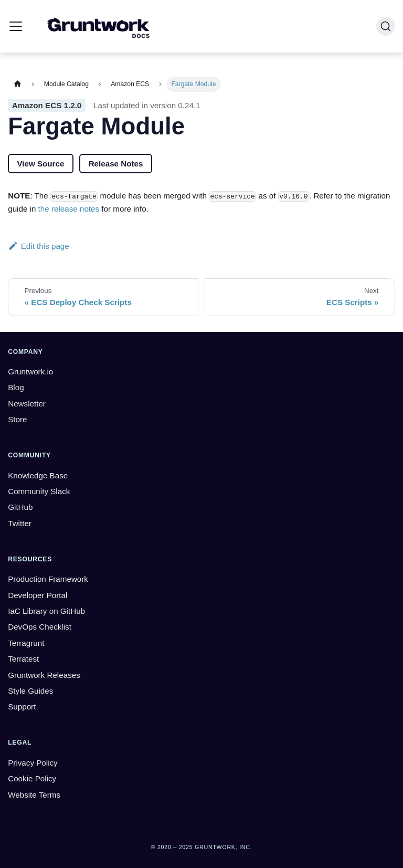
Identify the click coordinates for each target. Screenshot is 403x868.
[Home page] (17, 85)
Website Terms (34, 795)
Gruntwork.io (30, 372)
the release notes (69, 209)
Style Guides (30, 691)
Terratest (23, 659)
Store (17, 419)
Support (22, 707)
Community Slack (39, 491)
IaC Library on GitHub (46, 611)
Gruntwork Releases (44, 675)
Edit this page (39, 246)
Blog (16, 387)
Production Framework (48, 579)
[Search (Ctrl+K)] (386, 26)
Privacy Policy (33, 763)
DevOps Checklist (40, 627)
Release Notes (116, 164)
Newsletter (27, 404)
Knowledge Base (38, 475)
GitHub (20, 507)
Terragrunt (26, 643)
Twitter (20, 523)
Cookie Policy (32, 778)
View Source (40, 164)
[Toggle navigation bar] (16, 26)
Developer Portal (38, 595)
